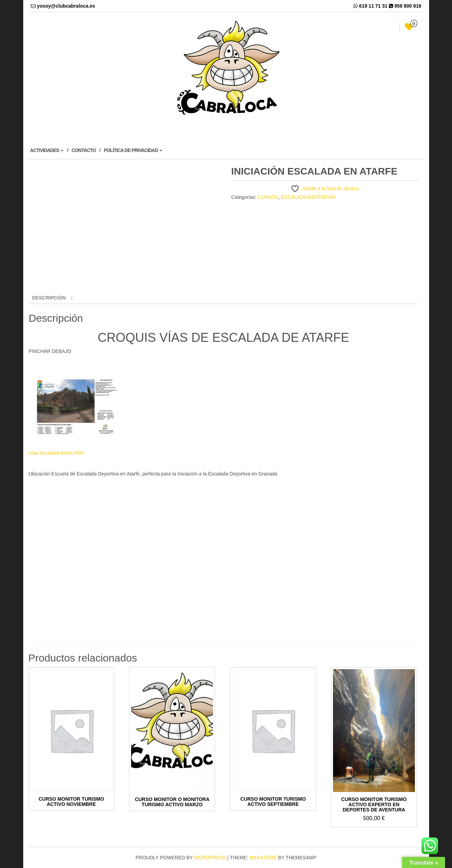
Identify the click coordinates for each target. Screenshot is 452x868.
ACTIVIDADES (47, 150)
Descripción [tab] (49, 298)
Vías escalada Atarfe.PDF (57, 453)
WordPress (210, 858)
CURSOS (268, 197)
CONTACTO (84, 150)
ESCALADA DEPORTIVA (308, 197)
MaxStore (263, 858)
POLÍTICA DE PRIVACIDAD (133, 150)
